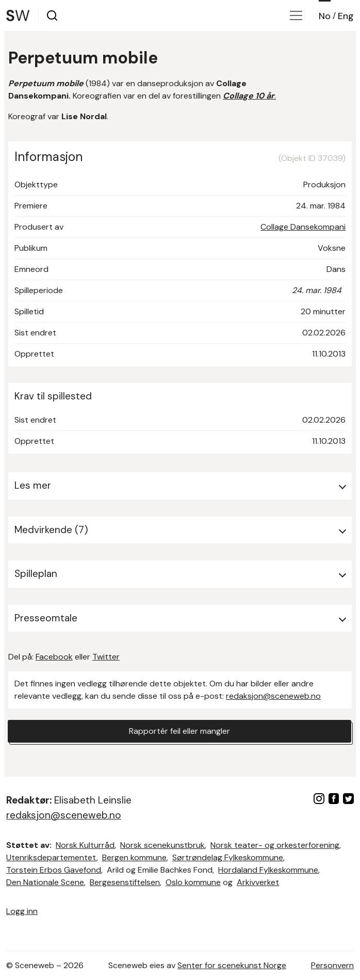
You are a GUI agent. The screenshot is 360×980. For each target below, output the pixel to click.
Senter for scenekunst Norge (232, 965)
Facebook (54, 657)
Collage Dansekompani (303, 227)
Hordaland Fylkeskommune (268, 870)
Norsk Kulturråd (85, 845)
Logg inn (22, 911)
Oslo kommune (193, 882)
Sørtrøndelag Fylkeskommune (228, 857)
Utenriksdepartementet (51, 857)
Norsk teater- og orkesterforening (275, 845)
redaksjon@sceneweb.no (273, 696)
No (325, 16)
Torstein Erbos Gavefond (54, 870)
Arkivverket (258, 882)
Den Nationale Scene (45, 882)
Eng (346, 16)
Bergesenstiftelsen (125, 882)
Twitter (106, 657)
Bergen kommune (134, 857)
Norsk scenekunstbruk (162, 845)
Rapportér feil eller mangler (179, 731)
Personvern (332, 965)
